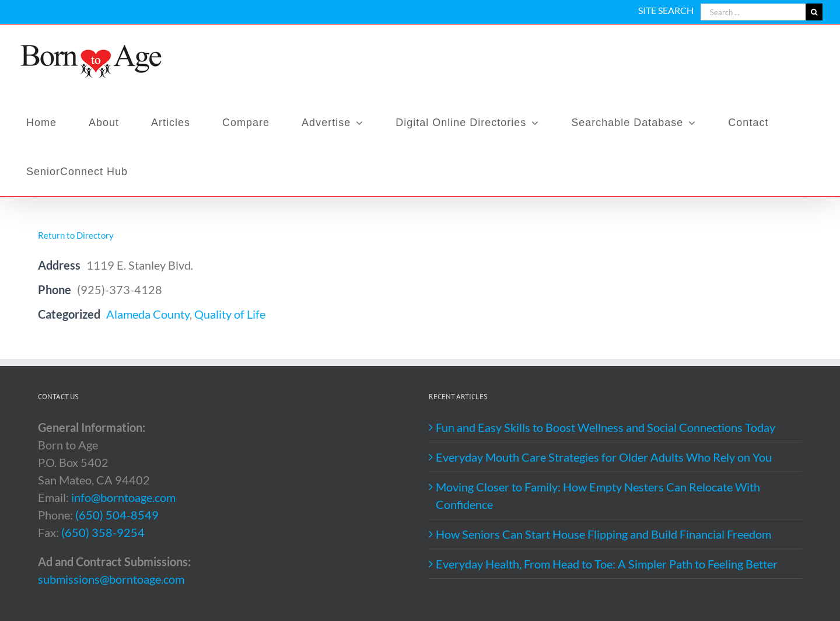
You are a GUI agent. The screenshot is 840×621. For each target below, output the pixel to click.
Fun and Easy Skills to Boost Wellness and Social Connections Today (605, 427)
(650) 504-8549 (117, 515)
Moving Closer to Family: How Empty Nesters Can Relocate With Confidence (598, 496)
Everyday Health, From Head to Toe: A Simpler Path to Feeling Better (607, 564)
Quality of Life (230, 314)
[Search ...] (753, 12)
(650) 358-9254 (103, 532)
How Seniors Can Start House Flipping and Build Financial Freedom (603, 534)
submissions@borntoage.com (111, 579)
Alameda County (148, 314)
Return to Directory (76, 235)
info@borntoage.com (123, 497)
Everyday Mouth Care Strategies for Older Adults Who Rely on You (604, 457)
